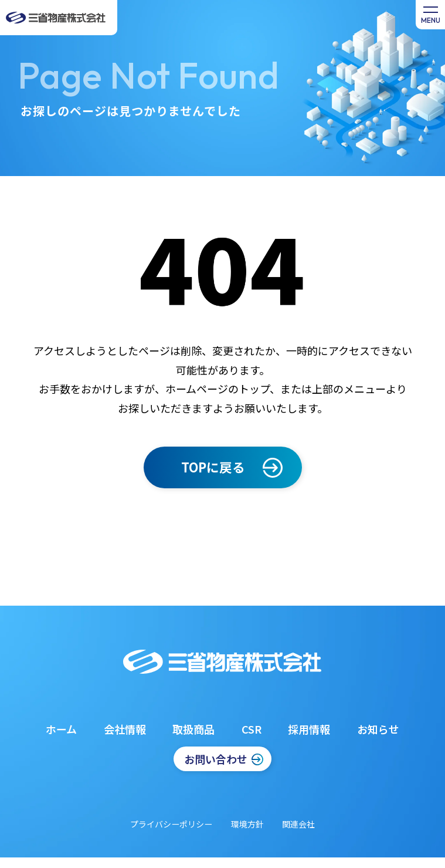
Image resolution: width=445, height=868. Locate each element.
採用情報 (309, 729)
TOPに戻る (213, 467)
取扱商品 (193, 729)
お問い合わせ (216, 759)
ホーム (61, 729)
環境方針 (247, 824)
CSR (252, 729)
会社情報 (125, 729)
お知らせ (378, 729)
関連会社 (298, 824)
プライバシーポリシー (171, 824)
